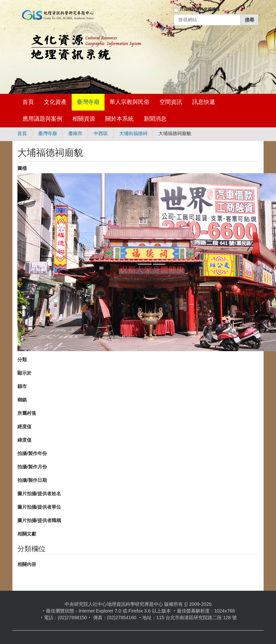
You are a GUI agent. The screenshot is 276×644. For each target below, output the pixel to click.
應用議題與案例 (42, 119)
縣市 (22, 386)
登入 (164, 29)
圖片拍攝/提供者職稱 (39, 520)
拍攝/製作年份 (32, 453)
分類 (22, 360)
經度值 (24, 427)
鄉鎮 (22, 400)
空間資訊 (171, 102)
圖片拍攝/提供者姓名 (39, 494)
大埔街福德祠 (133, 133)
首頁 (28, 102)
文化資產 (55, 102)
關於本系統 (119, 119)
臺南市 (75, 133)
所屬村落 (27, 413)
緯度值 (24, 440)
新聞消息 (155, 119)
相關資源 (84, 119)
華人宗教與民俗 (129, 102)
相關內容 (27, 564)
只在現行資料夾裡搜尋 (200, 9)
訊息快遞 (204, 102)
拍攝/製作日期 (32, 480)
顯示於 (24, 373)
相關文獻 (27, 534)
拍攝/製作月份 (32, 467)
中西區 (101, 133)
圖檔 (22, 168)
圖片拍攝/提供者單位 (39, 507)
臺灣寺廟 (88, 102)
